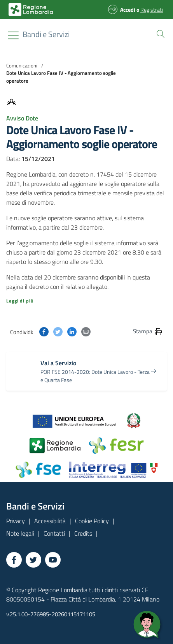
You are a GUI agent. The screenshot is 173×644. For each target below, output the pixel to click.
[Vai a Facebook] (14, 560)
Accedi (128, 10)
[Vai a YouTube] (53, 560)
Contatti (54, 533)
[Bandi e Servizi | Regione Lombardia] (31, 10)
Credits (83, 533)
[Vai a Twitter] (33, 560)
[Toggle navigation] (13, 35)
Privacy (16, 521)
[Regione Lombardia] (46, 34)
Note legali (20, 533)
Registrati (152, 10)
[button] (159, 33)
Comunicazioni (22, 65)
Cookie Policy (92, 521)
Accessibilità (50, 521)
